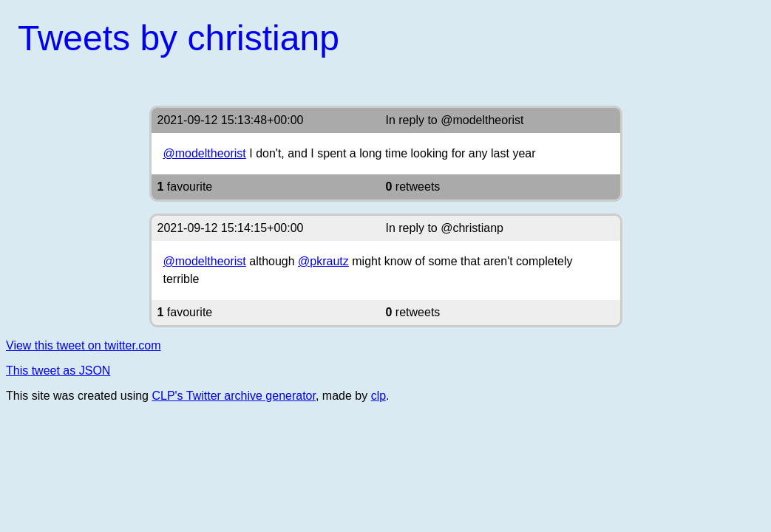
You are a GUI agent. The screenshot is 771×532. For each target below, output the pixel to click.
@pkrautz (323, 261)
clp (378, 396)
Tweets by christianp (179, 38)
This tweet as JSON (58, 371)
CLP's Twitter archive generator (234, 396)
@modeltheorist (482, 120)
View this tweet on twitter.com (84, 345)
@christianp (472, 228)
